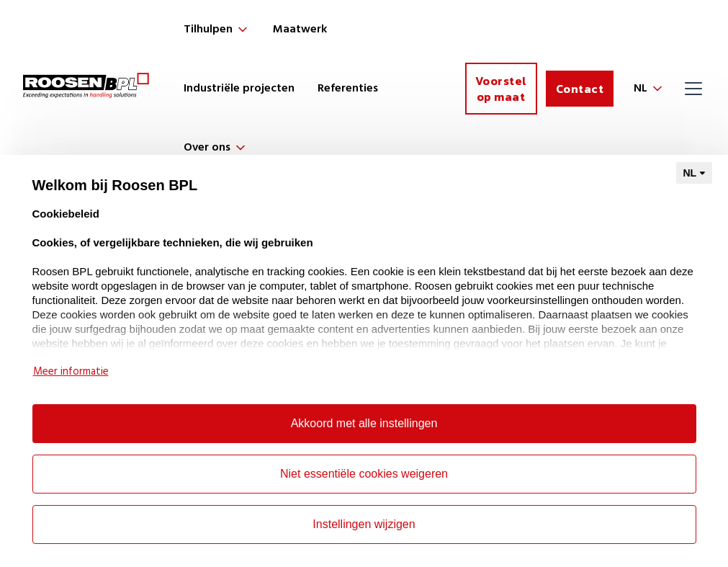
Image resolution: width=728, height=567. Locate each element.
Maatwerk (300, 30)
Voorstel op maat (501, 89)
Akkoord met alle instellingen (364, 423)
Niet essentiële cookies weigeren (364, 474)
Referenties (348, 89)
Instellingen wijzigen (364, 524)
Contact (580, 89)
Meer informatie (71, 372)
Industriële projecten (239, 89)
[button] (217, 30)
